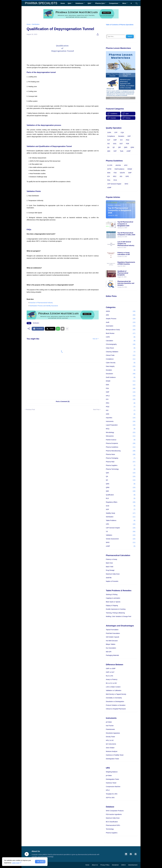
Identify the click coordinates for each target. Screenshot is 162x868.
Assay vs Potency (112, 679)
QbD (89, 3)
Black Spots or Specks (113, 602)
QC (114, 147)
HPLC (121, 396)
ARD (121, 315)
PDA (109, 180)
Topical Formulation (112, 630)
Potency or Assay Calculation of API (124, 254)
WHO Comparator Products (115, 811)
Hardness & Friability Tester (115, 755)
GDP (129, 136)
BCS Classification (112, 822)
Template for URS (112, 794)
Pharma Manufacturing (121, 451)
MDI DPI (109, 652)
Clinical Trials (121, 355)
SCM (121, 506)
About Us (95, 865)
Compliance (111, 136)
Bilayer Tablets (111, 644)
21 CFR (110, 165)
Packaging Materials (112, 655)
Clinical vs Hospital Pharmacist (116, 709)
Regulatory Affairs (121, 502)
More (124, 3)
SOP (115, 151)
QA (108, 147)
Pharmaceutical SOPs (113, 825)
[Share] (97, 34)
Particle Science (121, 440)
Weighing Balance (112, 772)
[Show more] (67, 329)
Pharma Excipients (121, 443)
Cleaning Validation (121, 352)
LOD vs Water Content (113, 687)
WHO (126, 184)
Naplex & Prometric (112, 581)
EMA (109, 173)
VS (121, 532)
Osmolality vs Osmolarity (114, 698)
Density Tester (110, 737)
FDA (115, 173)
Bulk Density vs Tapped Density (116, 694)
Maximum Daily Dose (113, 574)
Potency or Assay (111, 559)
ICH (121, 140)
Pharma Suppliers (121, 465)
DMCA (123, 865)
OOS (115, 144)
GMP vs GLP (110, 672)
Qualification (121, 495)
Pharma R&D (121, 462)
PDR (128, 144)
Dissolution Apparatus (113, 733)
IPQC (128, 140)
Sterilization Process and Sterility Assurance (44, 306)
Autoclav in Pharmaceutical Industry (41, 303)
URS (121, 524)
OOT (121, 144)
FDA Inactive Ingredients (114, 814)
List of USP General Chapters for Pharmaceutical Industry (126, 244)
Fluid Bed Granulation (113, 633)
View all (95, 339)
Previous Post (30, 410)
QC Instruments (111, 744)
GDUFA (122, 173)
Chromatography (121, 344)
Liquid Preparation (121, 425)
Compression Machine (113, 787)
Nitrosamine (121, 436)
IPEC (115, 176)
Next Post (96, 410)
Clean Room (121, 348)
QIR (119, 147)
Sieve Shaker (110, 748)
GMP (115, 140)
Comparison (114, 3)
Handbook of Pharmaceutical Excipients (123, 273)
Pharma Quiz (100, 3)
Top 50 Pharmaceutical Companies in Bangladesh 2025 (125, 224)
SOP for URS (110, 798)
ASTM (109, 169)
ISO (108, 144)
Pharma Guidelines (121, 447)
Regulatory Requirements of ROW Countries (126, 263)
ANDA (121, 311)
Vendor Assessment (121, 539)
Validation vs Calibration (114, 690)
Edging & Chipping (112, 606)
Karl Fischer (110, 726)
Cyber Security (121, 363)
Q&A (69, 3)
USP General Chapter (114, 184)
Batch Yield (110, 567)
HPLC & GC (110, 740)
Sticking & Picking (112, 594)
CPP (116, 132)
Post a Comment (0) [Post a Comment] (63, 401)
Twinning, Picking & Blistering (115, 613)
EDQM (130, 169)
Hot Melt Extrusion (112, 641)
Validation (121, 535)
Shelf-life (109, 578)
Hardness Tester (111, 783)
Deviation (121, 136)
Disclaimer (115, 865)
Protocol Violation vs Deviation (116, 705)
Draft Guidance (119, 169)
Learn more (16, 863)
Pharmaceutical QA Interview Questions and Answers (126, 283)
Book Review (121, 333)
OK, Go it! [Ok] (40, 862)
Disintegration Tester (112, 759)
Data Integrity (121, 366)
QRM (132, 147)
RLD (121, 498)
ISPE (127, 176)
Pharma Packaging (121, 458)
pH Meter (109, 722)
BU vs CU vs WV (111, 683)
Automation (121, 326)
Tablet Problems (121, 521)
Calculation (121, 341)
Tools (122, 151)
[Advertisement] (63, 380)
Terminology (110, 829)
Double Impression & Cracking (116, 609)
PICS (115, 180)
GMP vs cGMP (111, 669)
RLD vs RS (109, 676)
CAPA (109, 132)
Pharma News (121, 454)
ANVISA (118, 165)
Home (63, 3)
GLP (109, 140)
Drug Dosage (110, 570)
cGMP (129, 151)
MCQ (121, 429)
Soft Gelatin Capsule (113, 637)
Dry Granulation (111, 648)
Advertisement (133, 865)
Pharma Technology (121, 469)
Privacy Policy (105, 865)
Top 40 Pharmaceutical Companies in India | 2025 (126, 234)
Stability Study (121, 513)
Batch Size (109, 563)
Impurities (121, 418)
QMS (126, 147)
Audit (121, 322)
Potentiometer (110, 729)
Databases (79, 3)
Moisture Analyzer (112, 751)
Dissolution (121, 374)
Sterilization (36, 24)
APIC (126, 165)
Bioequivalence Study (121, 330)
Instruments (121, 421)
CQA (122, 132)
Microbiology (121, 433)
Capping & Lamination (113, 598)
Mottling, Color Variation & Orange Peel (119, 616)
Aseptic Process (121, 319)
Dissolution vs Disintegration (115, 701)
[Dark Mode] (132, 3)
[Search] (136, 3)
